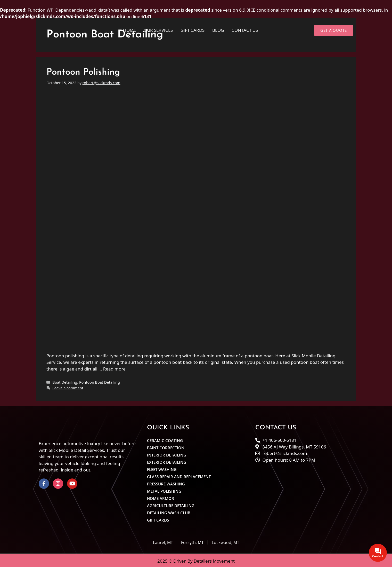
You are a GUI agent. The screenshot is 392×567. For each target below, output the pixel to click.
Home (129, 30)
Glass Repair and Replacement (179, 476)
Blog (218, 30)
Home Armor (161, 497)
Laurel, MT (163, 541)
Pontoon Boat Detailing (100, 381)
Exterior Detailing (167, 461)
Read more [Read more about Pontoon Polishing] (114, 368)
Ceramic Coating (165, 439)
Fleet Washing (162, 468)
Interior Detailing (167, 454)
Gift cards (193, 30)
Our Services (158, 30)
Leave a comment (68, 387)
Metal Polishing (164, 490)
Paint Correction (166, 447)
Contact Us (245, 30)
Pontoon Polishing (83, 71)
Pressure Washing (166, 483)
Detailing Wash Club (169, 512)
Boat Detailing (65, 381)
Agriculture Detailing (171, 505)
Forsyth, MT (192, 541)
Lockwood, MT (226, 541)
